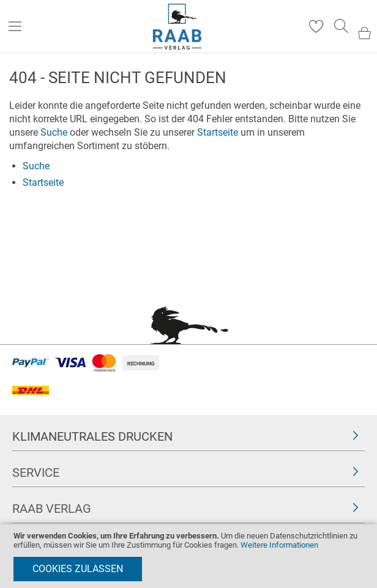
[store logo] (177, 27)
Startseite (218, 132)
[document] (188, 556)
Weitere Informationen (279, 545)
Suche (54, 132)
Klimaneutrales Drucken (92, 436)
